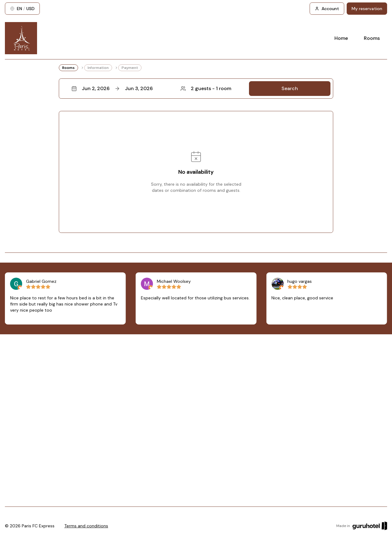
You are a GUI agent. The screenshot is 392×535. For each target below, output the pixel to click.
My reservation (367, 9)
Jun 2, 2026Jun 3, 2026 (112, 88)
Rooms (372, 38)
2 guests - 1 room (206, 88)
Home (341, 38)
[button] (196, 89)
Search (290, 88)
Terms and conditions (86, 526)
